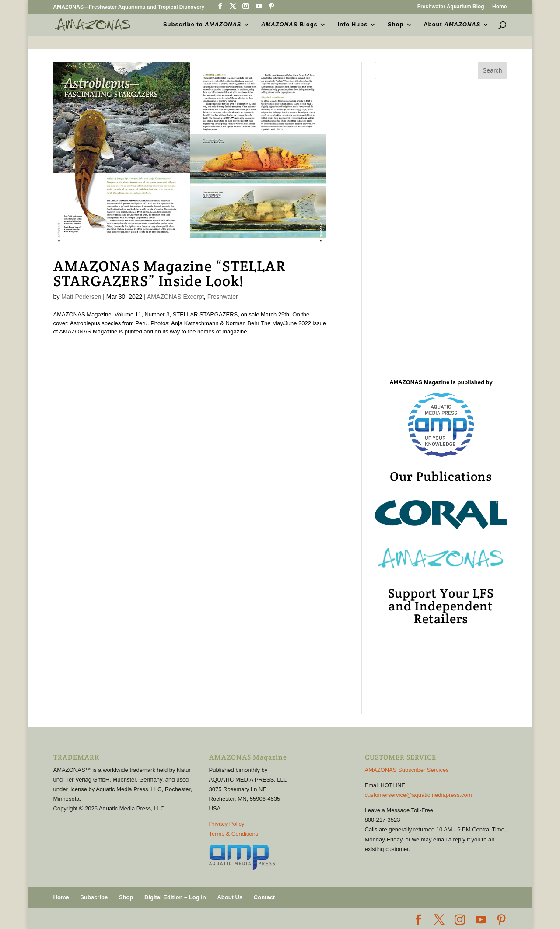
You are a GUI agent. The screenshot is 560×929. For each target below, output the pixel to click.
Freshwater (223, 297)
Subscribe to (202, 25)
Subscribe (94, 897)
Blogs (289, 25)
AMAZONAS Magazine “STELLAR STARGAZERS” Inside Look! (170, 273)
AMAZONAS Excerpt (175, 297)
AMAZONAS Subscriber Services (407, 770)
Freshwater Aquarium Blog (451, 7)
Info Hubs (352, 25)
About (452, 25)
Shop (396, 25)
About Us (230, 897)
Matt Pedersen (81, 297)
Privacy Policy (227, 824)
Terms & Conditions (234, 834)
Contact (264, 897)
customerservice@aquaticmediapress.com (418, 795)
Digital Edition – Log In (175, 897)
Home (499, 7)
